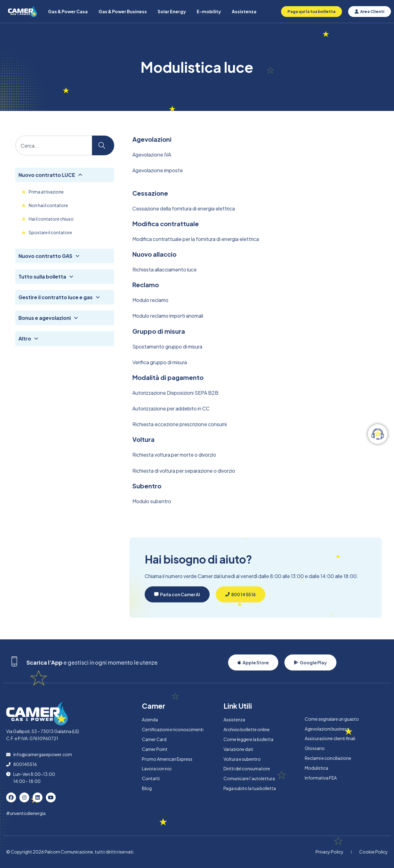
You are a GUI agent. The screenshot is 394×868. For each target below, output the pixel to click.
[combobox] (54, 145)
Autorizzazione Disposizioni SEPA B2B (175, 393)
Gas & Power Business (123, 11)
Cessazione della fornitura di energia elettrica (184, 208)
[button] (177, 594)
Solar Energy (172, 11)
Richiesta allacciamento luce (165, 269)
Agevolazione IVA (152, 155)
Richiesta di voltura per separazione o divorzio (184, 471)
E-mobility (209, 11)
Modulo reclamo (150, 300)
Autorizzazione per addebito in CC (171, 408)
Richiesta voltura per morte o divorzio (174, 455)
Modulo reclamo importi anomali (168, 316)
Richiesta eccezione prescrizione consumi (180, 424)
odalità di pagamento (171, 377)
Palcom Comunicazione (69, 852)
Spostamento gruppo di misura (167, 346)
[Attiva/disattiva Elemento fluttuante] (378, 434)
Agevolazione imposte (158, 170)
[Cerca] (103, 145)
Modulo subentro (152, 501)
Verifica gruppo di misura (160, 362)
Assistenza (244, 11)
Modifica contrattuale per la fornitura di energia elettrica (196, 239)
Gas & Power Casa (68, 11)
